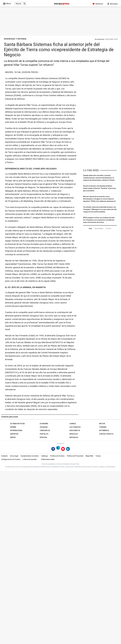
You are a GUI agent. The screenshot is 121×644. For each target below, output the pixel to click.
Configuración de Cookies (11, 459)
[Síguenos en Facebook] (53, 449)
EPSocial (44, 437)
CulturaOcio (75, 427)
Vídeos (13, 437)
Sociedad (44, 427)
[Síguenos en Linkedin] (68, 449)
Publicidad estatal (48, 459)
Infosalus (74, 437)
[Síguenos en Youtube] (63, 449)
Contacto (4, 456)
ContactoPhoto (106, 434)
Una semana (99, 229)
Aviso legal (14, 456)
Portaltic (44, 434)
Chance (73, 424)
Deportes (14, 434)
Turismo (103, 427)
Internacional (16, 431)
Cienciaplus (45, 431)
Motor (102, 424)
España (13, 427)
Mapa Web (89, 456)
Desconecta (75, 431)
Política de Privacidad (75, 456)
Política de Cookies (57, 456)
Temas (98, 456)
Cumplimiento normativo (30, 456)
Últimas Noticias (17, 424)
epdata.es (74, 434)
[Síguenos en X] (58, 449)
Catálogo (45, 456)
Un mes (109, 229)
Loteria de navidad (30, 459)
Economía (44, 424)
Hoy (90, 229)
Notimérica (104, 431)
